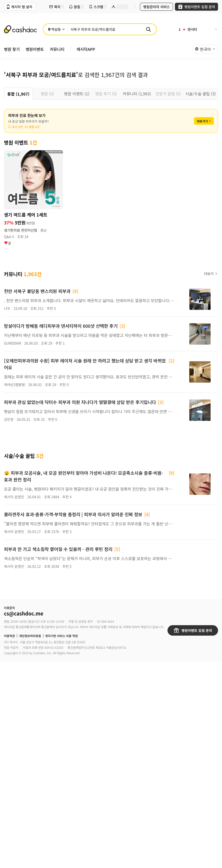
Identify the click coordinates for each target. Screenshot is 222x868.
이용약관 (9, 636)
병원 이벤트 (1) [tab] (77, 94)
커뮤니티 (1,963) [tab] (137, 94)
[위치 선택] (56, 29)
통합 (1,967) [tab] (18, 94)
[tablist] (111, 94)
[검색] (148, 29)
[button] (205, 49)
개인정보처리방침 (30, 636)
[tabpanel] (111, 342)
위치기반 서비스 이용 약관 (62, 636)
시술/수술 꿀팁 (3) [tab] (201, 94)
